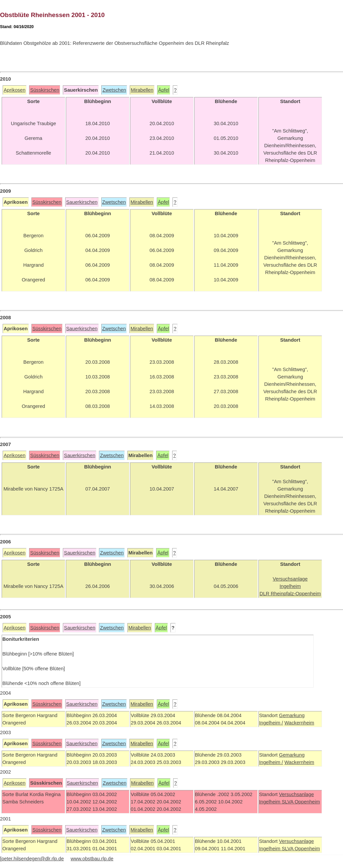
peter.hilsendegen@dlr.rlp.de (33, 859)
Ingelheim (270, 802)
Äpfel (164, 90)
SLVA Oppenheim (301, 802)
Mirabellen (142, 90)
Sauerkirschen (82, 202)
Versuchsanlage (296, 794)
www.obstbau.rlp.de (92, 859)
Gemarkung (292, 715)
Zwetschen (114, 90)
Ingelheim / (271, 723)
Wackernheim (299, 723)
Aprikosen (15, 90)
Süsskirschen (45, 90)
